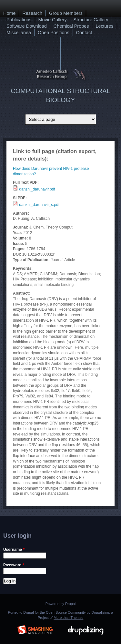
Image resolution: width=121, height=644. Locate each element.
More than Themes (68, 618)
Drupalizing (100, 612)
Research (32, 13)
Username (14, 550)
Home (9, 13)
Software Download (27, 26)
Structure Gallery (91, 20)
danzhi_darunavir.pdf (37, 189)
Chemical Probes (71, 26)
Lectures (104, 26)
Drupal (70, 604)
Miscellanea (19, 33)
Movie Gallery (53, 20)
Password (14, 565)
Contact (84, 33)
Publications (19, 20)
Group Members (66, 13)
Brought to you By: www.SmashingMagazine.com (35, 629)
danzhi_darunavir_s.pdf (39, 205)
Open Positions (54, 33)
